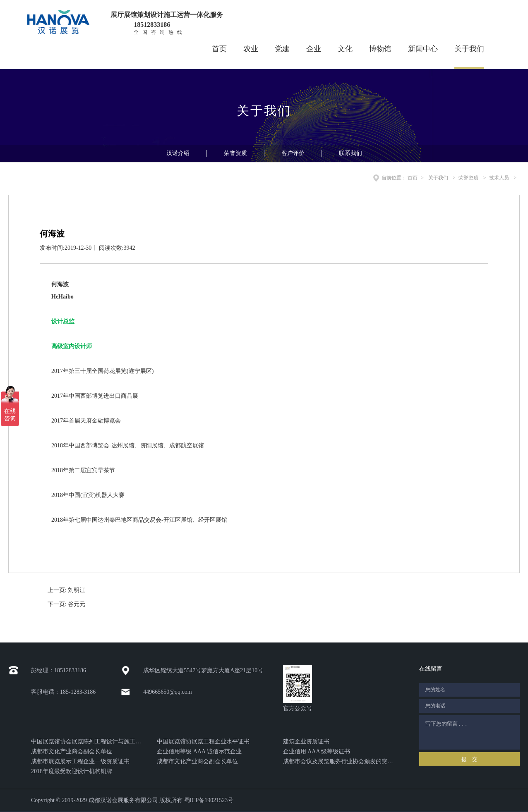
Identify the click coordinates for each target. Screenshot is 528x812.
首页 (219, 49)
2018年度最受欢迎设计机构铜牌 (72, 771)
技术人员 (499, 178)
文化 (345, 49)
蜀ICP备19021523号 (209, 800)
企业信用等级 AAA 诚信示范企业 (199, 751)
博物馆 (380, 49)
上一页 (66, 590)
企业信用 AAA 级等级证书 (317, 751)
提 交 (469, 759)
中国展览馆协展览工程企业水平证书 (203, 742)
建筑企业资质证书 (306, 742)
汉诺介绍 (178, 153)
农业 (251, 49)
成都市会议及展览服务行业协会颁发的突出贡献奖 (340, 761)
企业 (314, 49)
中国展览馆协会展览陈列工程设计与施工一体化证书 (88, 742)
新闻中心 (423, 49)
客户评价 (293, 153)
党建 (282, 49)
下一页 (66, 604)
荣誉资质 (235, 153)
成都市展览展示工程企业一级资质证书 (80, 761)
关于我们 (469, 49)
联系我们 (350, 153)
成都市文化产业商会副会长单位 (72, 751)
